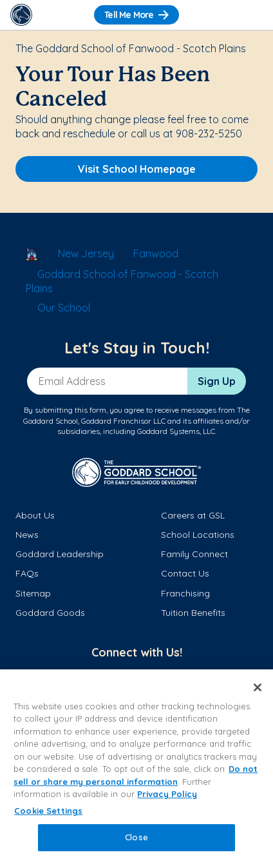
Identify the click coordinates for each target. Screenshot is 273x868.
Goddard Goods (50, 613)
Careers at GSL (193, 515)
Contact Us (185, 573)
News (27, 535)
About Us (35, 515)
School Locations (198, 535)
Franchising (185, 593)
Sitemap (33, 593)
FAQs (27, 573)
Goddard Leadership (60, 554)
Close (136, 837)
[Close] (258, 687)
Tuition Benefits (193, 613)
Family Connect (194, 554)
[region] (136, 769)
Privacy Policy (167, 794)
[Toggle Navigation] (252, 15)
